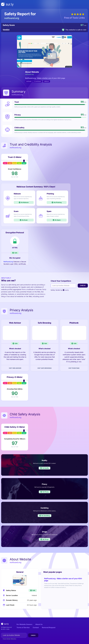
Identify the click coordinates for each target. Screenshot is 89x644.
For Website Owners (24, 624)
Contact (36, 627)
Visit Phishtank (74, 368)
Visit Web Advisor (15, 368)
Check (83, 286)
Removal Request (49, 627)
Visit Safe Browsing (44, 368)
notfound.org (12, 18)
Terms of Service (23, 627)
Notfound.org (8, 262)
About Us (39, 624)
